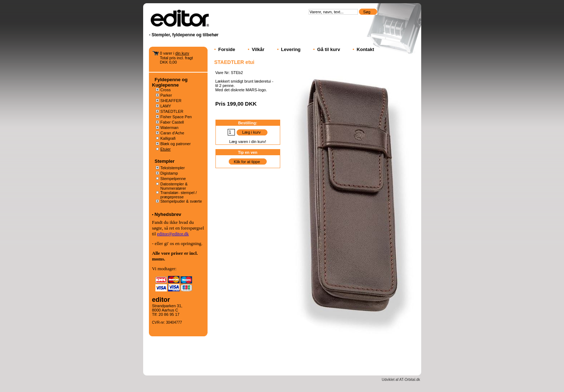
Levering (291, 49)
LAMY (166, 106)
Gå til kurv (329, 49)
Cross (166, 90)
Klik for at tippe (247, 162)
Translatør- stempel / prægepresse (179, 195)
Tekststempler (173, 168)
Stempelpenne (173, 179)
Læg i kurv (251, 132)
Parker (166, 95)
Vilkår (258, 49)
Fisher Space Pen (176, 117)
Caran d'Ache (172, 133)
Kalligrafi (168, 138)
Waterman (169, 128)
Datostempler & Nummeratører (174, 186)
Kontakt (365, 49)
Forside (227, 49)
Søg (367, 12)
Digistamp (169, 173)
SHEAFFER (171, 101)
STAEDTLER (172, 111)
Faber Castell (172, 122)
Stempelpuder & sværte (181, 201)
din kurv (182, 53)
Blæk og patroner (176, 144)
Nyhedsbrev (168, 214)
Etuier (166, 149)
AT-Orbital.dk (410, 380)
